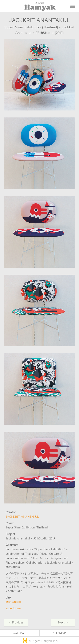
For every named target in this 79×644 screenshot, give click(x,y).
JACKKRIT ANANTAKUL (22, 517)
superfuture (13, 608)
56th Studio (13, 602)
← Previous (16, 623)
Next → (63, 623)
